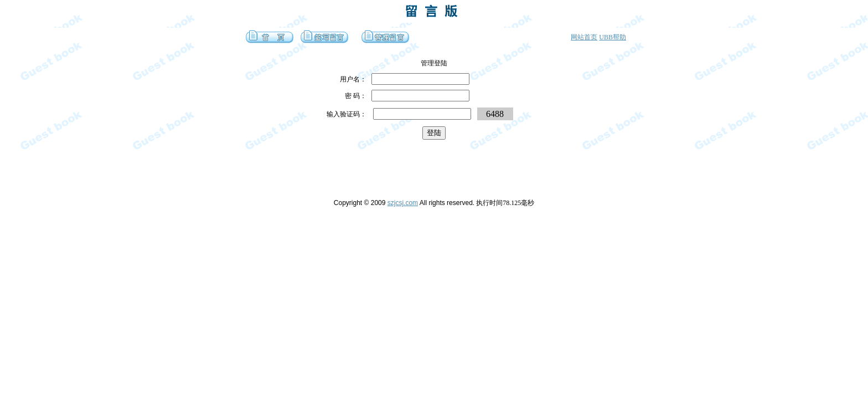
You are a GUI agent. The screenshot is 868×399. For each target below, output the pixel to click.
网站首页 (584, 37)
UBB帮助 (613, 37)
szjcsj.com (403, 203)
